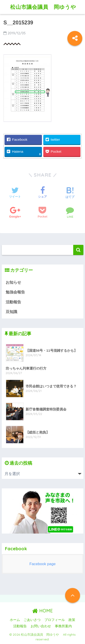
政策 (72, 620)
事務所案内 (63, 626)
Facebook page (43, 564)
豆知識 (11, 312)
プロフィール (55, 620)
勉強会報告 (15, 292)
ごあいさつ (32, 620)
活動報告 (13, 302)
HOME (42, 611)
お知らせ (13, 282)
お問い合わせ (41, 626)
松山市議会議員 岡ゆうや (46, 7)
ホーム (15, 620)
